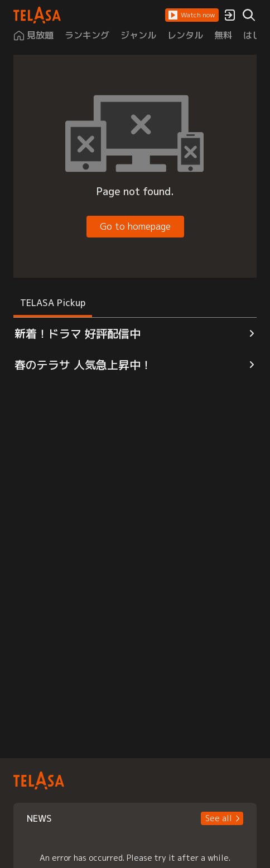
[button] (192, 15)
